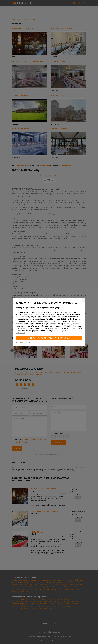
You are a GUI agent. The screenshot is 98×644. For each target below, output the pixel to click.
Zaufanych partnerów (45, 321)
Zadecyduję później (23, 342)
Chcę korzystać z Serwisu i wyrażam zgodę (49, 338)
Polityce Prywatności (71, 324)
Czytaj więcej (20, 333)
